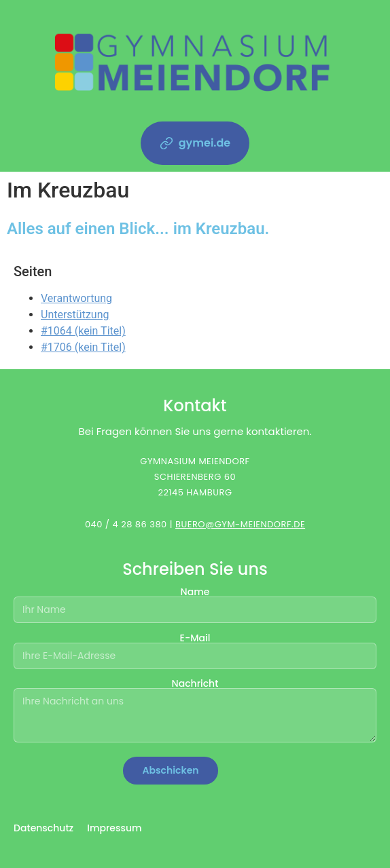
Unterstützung (75, 315)
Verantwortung (76, 298)
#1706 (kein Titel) (83, 347)
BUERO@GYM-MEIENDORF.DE (240, 524)
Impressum (114, 828)
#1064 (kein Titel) (83, 331)
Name (195, 602)
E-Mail (195, 648)
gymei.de (195, 143)
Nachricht (195, 711)
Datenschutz (43, 828)
